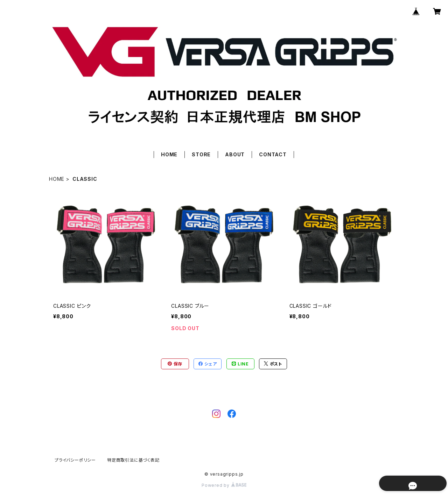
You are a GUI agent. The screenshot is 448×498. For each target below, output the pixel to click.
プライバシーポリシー (75, 460)
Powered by (224, 485)
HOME (169, 154)
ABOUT (235, 154)
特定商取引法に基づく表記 (133, 460)
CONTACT (273, 154)
